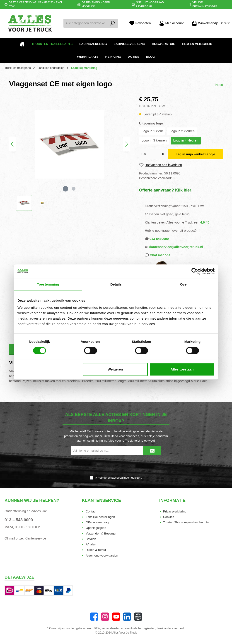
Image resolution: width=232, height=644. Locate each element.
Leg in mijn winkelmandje (195, 154)
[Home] (22, 44)
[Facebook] (94, 617)
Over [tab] (184, 284)
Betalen (91, 539)
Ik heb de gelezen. (118, 478)
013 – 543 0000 (19, 520)
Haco (219, 85)
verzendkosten (111, 628)
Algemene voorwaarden (102, 556)
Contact (91, 511)
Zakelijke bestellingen (100, 517)
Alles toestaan (182, 369)
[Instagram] (105, 617)
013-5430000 (159, 239)
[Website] (138, 617)
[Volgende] (126, 144)
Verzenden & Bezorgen (101, 533)
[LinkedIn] (127, 617)
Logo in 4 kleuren (186, 140)
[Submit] (152, 451)
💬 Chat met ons (158, 255)
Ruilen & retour (96, 550)
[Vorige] (12, 144)
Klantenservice (35, 538)
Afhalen (91, 544)
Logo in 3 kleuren (154, 140)
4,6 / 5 (205, 222)
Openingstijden (96, 528)
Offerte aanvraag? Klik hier (165, 190)
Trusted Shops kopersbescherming (187, 522)
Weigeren (115, 369)
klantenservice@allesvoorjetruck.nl (176, 247)
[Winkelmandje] (210, 23)
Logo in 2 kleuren (182, 131)
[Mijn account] (171, 23)
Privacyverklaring (175, 511)
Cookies (169, 517)
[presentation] (116, 466)
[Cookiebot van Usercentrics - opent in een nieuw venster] (195, 271)
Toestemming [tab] (48, 284)
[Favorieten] (140, 23)
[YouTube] (116, 617)
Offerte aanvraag (97, 522)
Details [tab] (116, 284)
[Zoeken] (112, 23)
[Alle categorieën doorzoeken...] (85, 23)
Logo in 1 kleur (152, 131)
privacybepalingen (119, 478)
